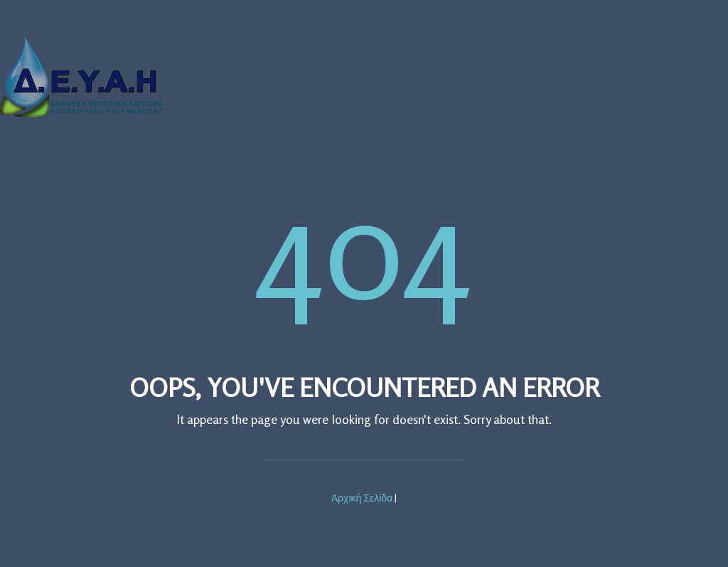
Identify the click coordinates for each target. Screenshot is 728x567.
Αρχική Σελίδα (362, 498)
